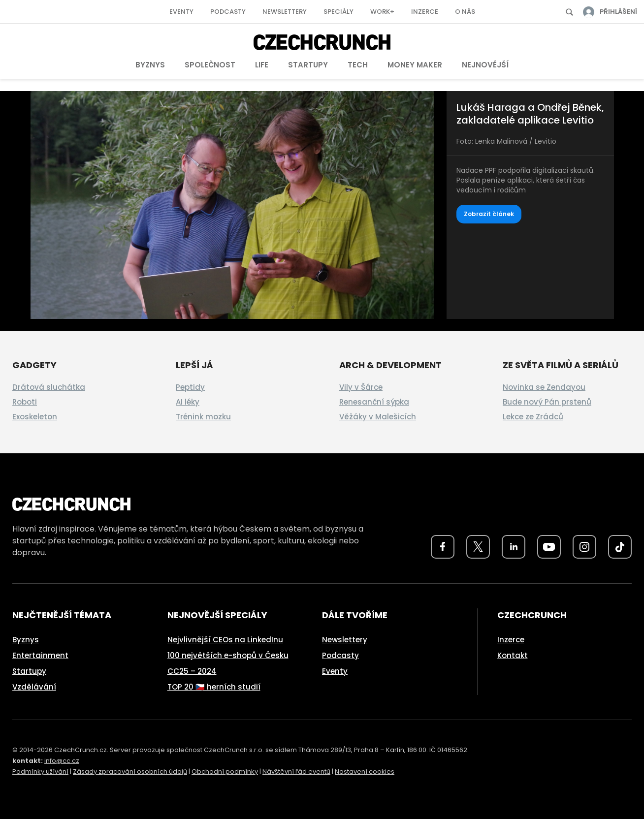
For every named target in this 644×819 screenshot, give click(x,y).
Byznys (150, 65)
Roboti (25, 402)
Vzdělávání (34, 687)
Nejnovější (485, 65)
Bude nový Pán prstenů (547, 402)
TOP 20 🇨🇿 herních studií (214, 687)
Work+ (382, 12)
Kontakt (513, 655)
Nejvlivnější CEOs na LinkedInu (225, 640)
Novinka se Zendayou (544, 387)
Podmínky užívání (40, 772)
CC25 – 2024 (192, 671)
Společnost (210, 65)
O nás (465, 12)
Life (262, 65)
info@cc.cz (62, 761)
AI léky (188, 402)
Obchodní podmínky (225, 772)
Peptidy (190, 387)
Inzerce (425, 12)
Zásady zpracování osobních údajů (130, 772)
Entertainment (40, 655)
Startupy (308, 65)
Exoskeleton (35, 417)
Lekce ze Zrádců (533, 417)
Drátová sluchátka (49, 387)
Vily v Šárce (361, 387)
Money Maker (415, 65)
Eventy (181, 12)
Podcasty (228, 12)
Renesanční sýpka (374, 402)
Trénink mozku (203, 417)
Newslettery (285, 12)
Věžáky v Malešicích (378, 417)
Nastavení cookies (365, 772)
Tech (358, 65)
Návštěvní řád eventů (296, 772)
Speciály (338, 12)
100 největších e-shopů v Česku (228, 655)
